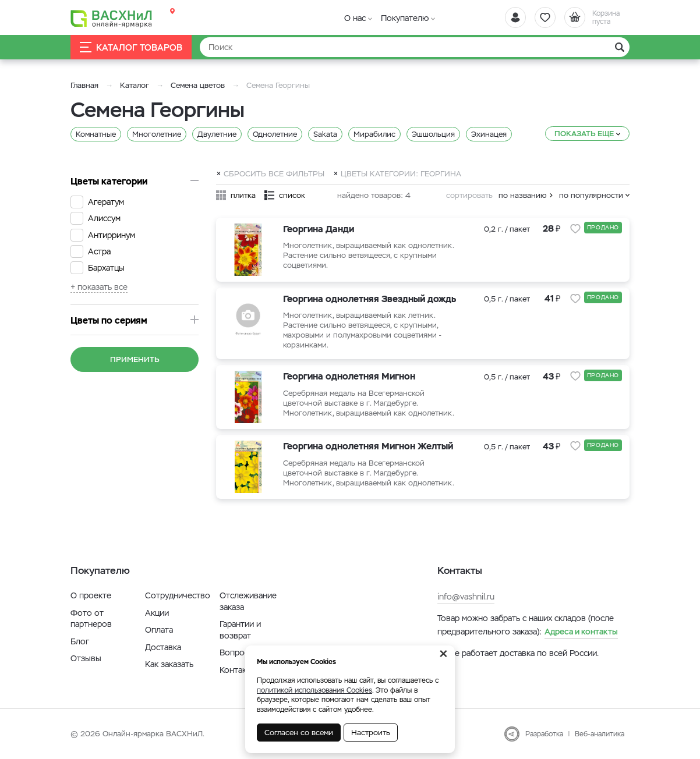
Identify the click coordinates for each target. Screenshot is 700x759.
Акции (157, 613)
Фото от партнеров (91, 619)
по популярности (591, 195)
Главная (84, 85)
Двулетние (217, 134)
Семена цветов (198, 85)
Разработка (544, 734)
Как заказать (169, 664)
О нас (355, 18)
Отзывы (86, 658)
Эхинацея (489, 134)
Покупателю (405, 18)
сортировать (469, 195)
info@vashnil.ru (466, 597)
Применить (135, 359)
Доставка (163, 647)
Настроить (371, 733)
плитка (243, 195)
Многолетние (157, 134)
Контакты (238, 670)
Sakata (325, 134)
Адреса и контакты (581, 632)
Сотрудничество (178, 595)
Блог (80, 641)
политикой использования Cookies (314, 690)
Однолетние (275, 134)
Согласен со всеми (299, 733)
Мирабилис (374, 134)
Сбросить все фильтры (274, 173)
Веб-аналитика (600, 734)
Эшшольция (433, 134)
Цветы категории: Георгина (401, 173)
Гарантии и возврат (240, 630)
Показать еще (584, 134)
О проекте (91, 595)
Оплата (159, 630)
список (292, 195)
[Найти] (415, 47)
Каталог (135, 85)
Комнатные (96, 134)
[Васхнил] (111, 18)
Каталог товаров (131, 47)
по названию (523, 195)
